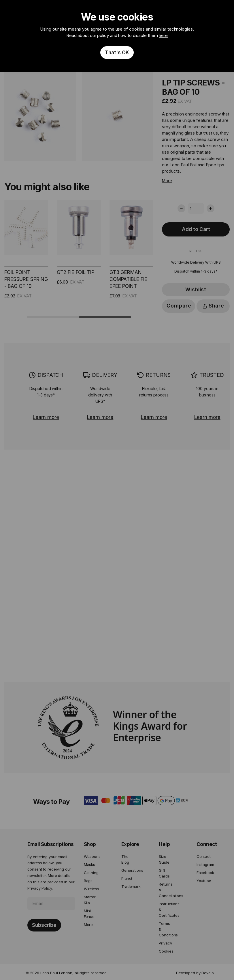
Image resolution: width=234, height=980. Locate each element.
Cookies (166, 951)
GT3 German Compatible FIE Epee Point (128, 279)
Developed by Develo (195, 973)
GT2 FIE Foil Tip (75, 272)
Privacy (165, 943)
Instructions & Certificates (166, 910)
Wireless (91, 889)
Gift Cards (164, 873)
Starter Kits (90, 900)
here (163, 35)
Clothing (91, 873)
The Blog (125, 859)
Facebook (204, 873)
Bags (88, 881)
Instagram (204, 865)
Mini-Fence (89, 914)
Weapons (91, 856)
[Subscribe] (44, 925)
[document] (117, 36)
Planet (127, 878)
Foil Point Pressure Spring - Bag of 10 (26, 279)
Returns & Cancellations (166, 890)
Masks (90, 865)
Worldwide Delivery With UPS (196, 262)
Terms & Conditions (166, 929)
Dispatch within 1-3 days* (196, 271)
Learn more (46, 417)
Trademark (129, 886)
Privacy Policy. (40, 888)
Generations (129, 870)
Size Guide (164, 859)
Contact (204, 856)
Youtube (204, 881)
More (167, 181)
